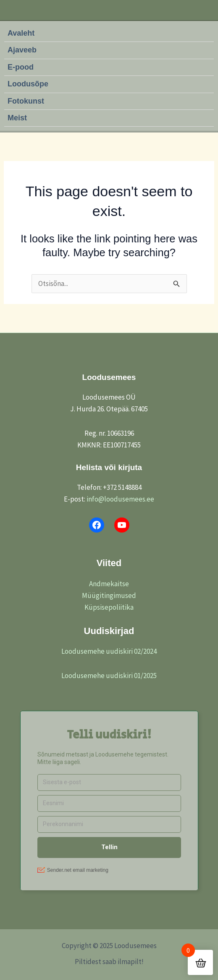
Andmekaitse (109, 584)
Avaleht (21, 33)
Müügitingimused (109, 595)
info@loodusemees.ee (120, 499)
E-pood (21, 67)
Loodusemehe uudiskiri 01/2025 (109, 676)
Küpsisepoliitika (109, 607)
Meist (17, 118)
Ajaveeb (22, 50)
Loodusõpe (28, 84)
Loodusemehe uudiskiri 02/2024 (109, 651)
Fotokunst (26, 101)
